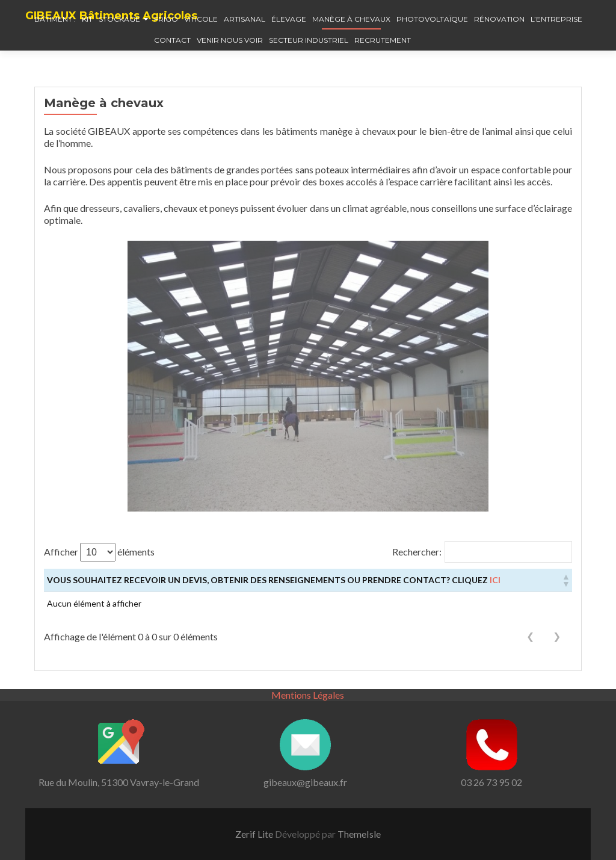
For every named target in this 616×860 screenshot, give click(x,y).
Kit (87, 19)
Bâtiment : (55, 19)
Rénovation (499, 19)
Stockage (119, 19)
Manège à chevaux (351, 19)
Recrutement (383, 40)
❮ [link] (530, 636)
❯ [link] (557, 636)
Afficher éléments (99, 552)
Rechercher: (417, 552)
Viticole (201, 19)
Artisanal (245, 19)
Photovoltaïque (432, 19)
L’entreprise (556, 19)
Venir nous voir (230, 40)
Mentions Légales (308, 695)
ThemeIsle (359, 834)
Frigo (166, 19)
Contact (172, 40)
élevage (289, 19)
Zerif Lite (255, 834)
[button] (565, 580)
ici (495, 580)
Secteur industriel (309, 40)
